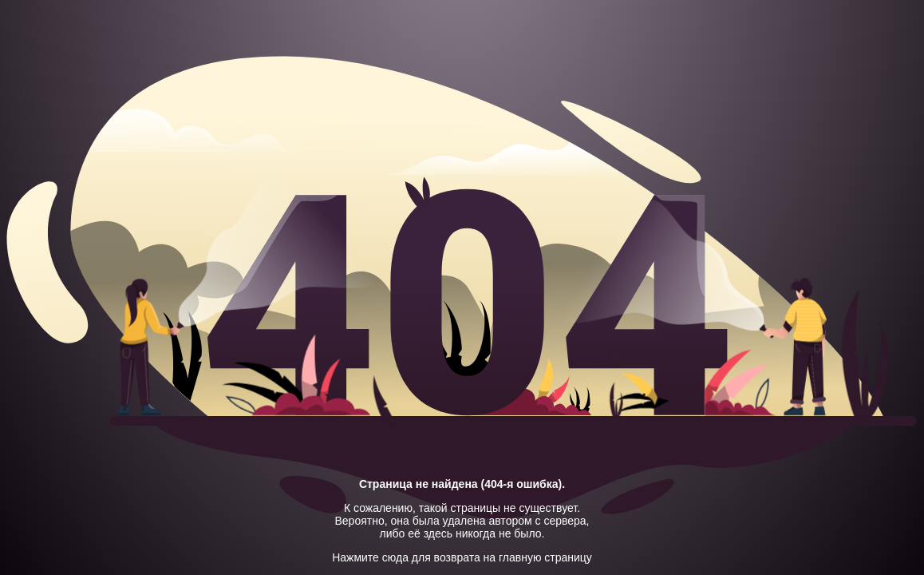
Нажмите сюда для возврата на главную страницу (462, 557)
